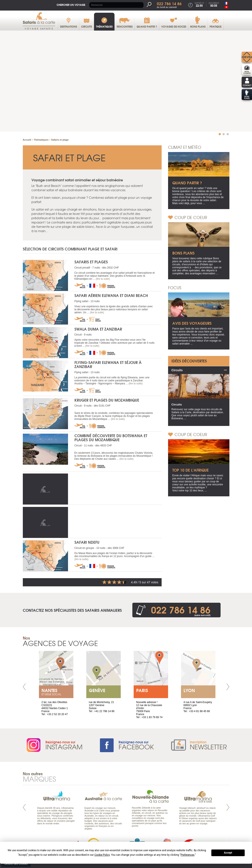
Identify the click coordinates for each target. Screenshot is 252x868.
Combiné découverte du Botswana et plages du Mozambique (111, 438)
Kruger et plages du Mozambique (107, 400)
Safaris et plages (91, 262)
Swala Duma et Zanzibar (98, 329)
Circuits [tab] (177, 370)
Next (228, 687)
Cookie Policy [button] (102, 855)
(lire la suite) (103, 279)
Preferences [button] (187, 855)
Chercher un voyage (71, 5)
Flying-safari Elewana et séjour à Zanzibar (108, 364)
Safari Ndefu (87, 542)
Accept (228, 853)
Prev (24, 687)
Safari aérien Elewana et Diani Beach (111, 295)
